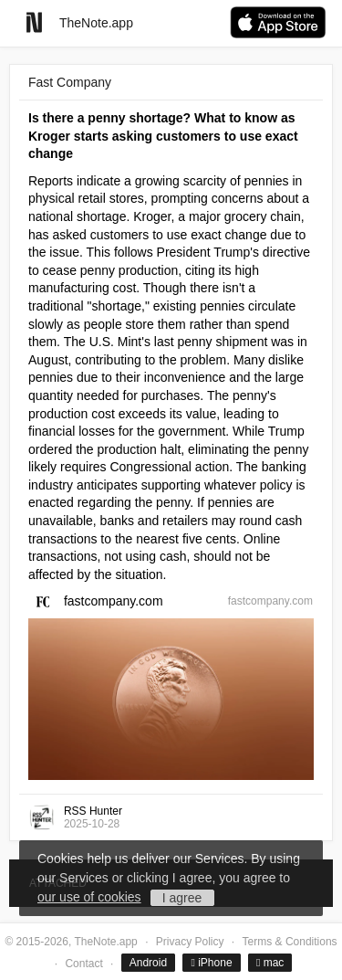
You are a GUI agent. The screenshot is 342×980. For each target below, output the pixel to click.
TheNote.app (96, 23)
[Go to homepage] (34, 22)
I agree (182, 898)
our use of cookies (89, 897)
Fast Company (70, 82)
